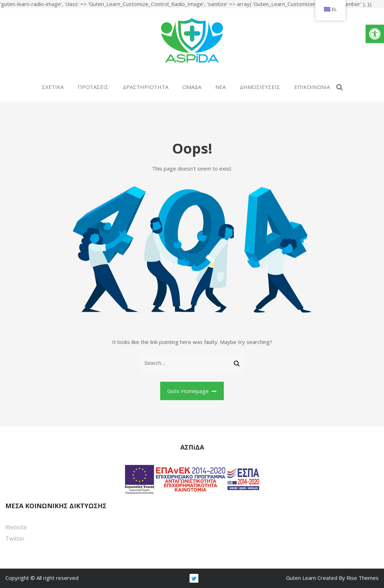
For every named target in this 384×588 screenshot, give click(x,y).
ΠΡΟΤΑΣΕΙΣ (93, 87)
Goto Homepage (192, 391)
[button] (375, 34)
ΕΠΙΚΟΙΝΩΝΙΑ (312, 87)
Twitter (15, 539)
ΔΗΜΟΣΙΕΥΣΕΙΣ (260, 87)
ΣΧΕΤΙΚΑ (53, 87)
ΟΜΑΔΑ (192, 87)
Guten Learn (302, 578)
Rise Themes (363, 578)
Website (16, 527)
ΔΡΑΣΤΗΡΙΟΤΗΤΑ (146, 87)
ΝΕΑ (220, 87)
